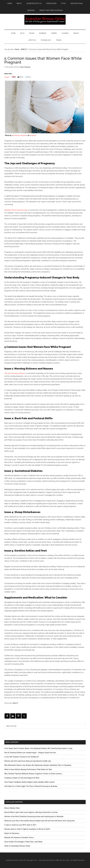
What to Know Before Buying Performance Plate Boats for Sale (28, 769)
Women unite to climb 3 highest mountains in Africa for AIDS (27, 829)
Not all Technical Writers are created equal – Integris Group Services (30, 753)
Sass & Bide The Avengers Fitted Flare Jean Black (23, 842)
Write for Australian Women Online (17, 846)
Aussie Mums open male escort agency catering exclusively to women (31, 812)
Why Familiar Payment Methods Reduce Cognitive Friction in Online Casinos (33, 774)
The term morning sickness (15, 373)
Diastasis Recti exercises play (16, 210)
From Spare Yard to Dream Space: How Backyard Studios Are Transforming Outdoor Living (38, 748)
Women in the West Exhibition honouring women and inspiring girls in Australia (34, 816)
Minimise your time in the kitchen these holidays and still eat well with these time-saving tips (40, 821)
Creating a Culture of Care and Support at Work (22, 778)
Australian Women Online (45, 20)
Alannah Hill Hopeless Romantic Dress (19, 838)
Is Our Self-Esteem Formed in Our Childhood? (22, 757)
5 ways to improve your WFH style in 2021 (20, 825)
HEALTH (15, 703)
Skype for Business (12, 833)
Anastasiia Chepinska (19, 135)
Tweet (7, 77)
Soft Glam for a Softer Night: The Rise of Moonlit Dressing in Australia (31, 786)
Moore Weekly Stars (12, 808)
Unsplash (33, 135)
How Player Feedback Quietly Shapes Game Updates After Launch (29, 782)
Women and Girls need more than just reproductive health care (28, 761)
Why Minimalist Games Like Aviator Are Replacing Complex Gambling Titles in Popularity (38, 765)
